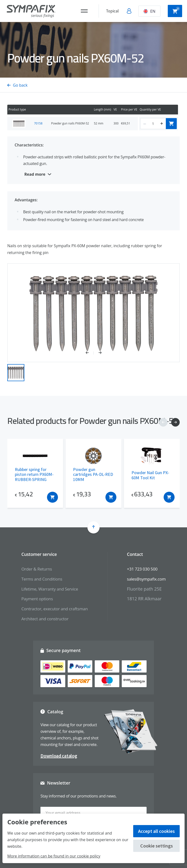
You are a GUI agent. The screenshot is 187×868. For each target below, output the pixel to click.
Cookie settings (157, 846)
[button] (90, 353)
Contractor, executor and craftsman (53, 609)
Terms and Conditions (40, 579)
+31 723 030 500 (144, 569)
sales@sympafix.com (148, 579)
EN (149, 11)
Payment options (35, 599)
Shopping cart (176, 10)
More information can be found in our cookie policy (54, 856)
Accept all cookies (156, 831)
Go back (17, 85)
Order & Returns (34, 569)
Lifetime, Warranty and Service (48, 589)
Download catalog (59, 756)
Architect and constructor (43, 619)
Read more (35, 174)
